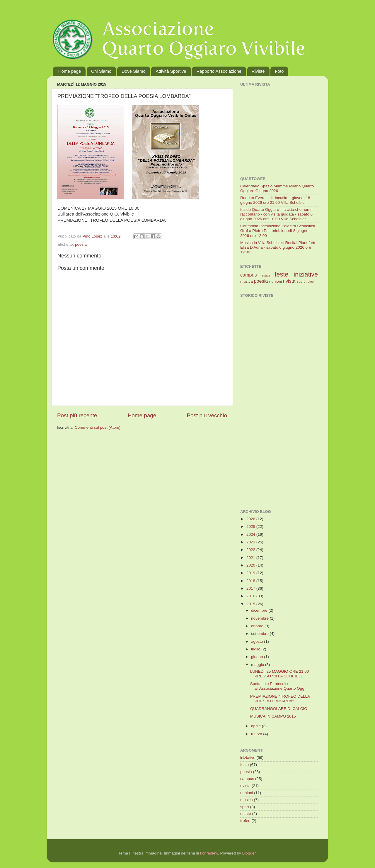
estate (266, 275)
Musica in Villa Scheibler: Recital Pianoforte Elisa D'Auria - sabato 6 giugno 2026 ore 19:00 (278, 247)
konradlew (209, 853)
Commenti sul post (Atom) (98, 427)
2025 (251, 527)
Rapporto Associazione (219, 71)
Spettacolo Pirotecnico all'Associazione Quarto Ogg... (279, 686)
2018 (251, 581)
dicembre (260, 610)
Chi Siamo (101, 71)
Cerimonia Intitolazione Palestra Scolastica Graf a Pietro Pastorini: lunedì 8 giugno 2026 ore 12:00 (278, 231)
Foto (279, 71)
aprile (256, 726)
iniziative (306, 274)
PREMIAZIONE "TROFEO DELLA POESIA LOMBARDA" (280, 699)
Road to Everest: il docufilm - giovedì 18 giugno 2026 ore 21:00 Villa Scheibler (275, 200)
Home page (70, 71)
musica (247, 281)
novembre (260, 618)
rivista (289, 281)
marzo (257, 734)
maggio (258, 665)
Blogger (249, 853)
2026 (251, 519)
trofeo (310, 282)
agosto (258, 641)
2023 (251, 542)
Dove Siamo (134, 71)
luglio (256, 649)
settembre (260, 634)
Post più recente (77, 415)
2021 (251, 558)
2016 (251, 596)
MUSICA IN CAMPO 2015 (273, 716)
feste (281, 274)
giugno (258, 657)
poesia (81, 244)
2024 (251, 534)
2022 (251, 550)
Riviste (258, 71)
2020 (251, 565)
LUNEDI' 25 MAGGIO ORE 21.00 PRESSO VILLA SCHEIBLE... (280, 674)
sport (301, 282)
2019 (251, 573)
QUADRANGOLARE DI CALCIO (279, 709)
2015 (251, 604)
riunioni (276, 281)
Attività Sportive (171, 71)
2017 (251, 588)
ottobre (258, 626)
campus (249, 275)
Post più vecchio (207, 415)
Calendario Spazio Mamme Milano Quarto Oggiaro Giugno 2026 (277, 188)
